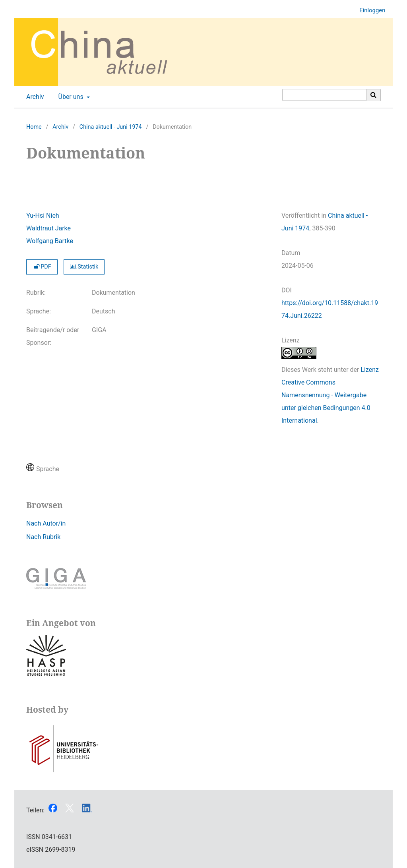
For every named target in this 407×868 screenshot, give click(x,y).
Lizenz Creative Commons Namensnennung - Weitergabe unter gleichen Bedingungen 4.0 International (330, 395)
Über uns (70, 97)
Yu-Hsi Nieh (43, 216)
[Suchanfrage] (324, 95)
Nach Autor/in (46, 523)
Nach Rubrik (43, 537)
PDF (42, 267)
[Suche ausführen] (374, 95)
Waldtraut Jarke (48, 228)
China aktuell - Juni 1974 (111, 127)
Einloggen (369, 11)
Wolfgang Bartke (50, 241)
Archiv (34, 97)
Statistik (84, 267)
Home (34, 127)
